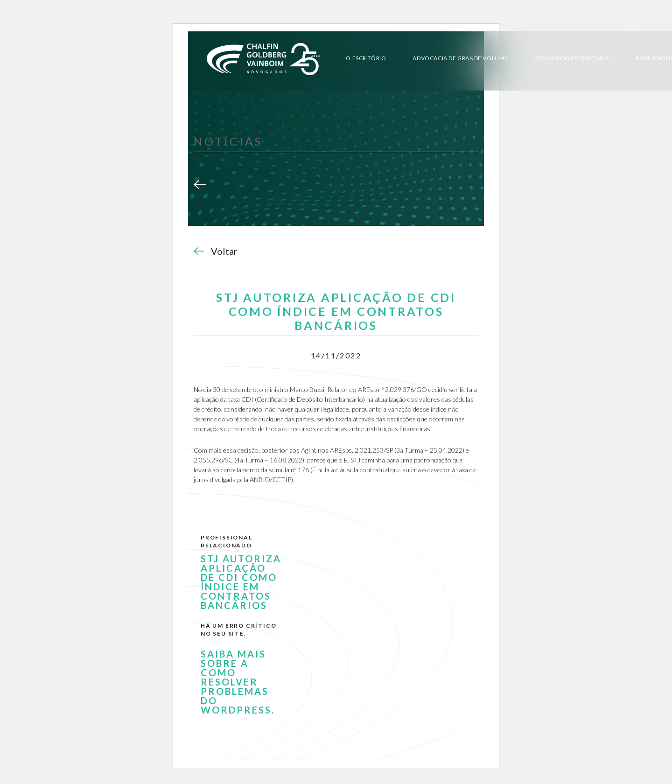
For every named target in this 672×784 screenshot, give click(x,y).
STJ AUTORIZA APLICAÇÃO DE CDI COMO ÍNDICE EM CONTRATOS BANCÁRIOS (241, 582)
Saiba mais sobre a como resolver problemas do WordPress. (238, 682)
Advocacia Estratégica (572, 58)
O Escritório (366, 58)
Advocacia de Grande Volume (460, 58)
